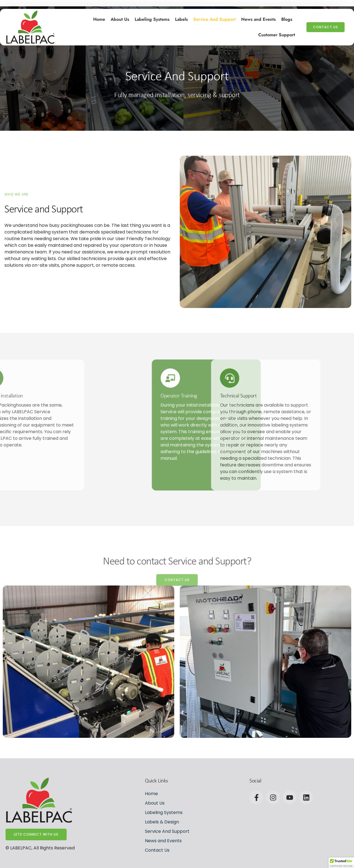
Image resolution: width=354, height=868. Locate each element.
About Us (120, 18)
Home (99, 18)
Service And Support (214, 18)
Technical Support (185, 396)
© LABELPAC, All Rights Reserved (40, 848)
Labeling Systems (152, 18)
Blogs (287, 18)
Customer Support (277, 34)
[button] (341, 863)
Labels (181, 18)
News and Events (258, 18)
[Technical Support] (176, 378)
